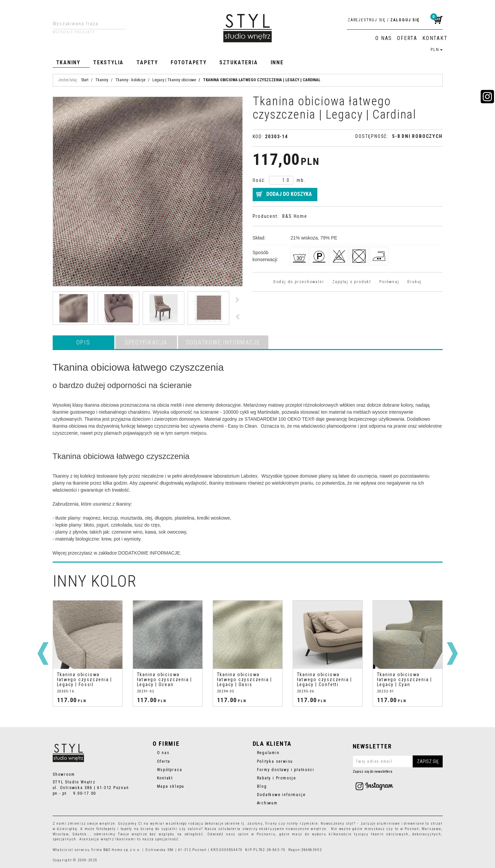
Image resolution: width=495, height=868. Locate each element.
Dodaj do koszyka (289, 194)
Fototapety (189, 62)
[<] (43, 653)
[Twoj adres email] (398, 761)
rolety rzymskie (302, 824)
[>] (452, 653)
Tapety (147, 62)
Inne (277, 62)
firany (271, 824)
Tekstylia (108, 62)
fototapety (106, 829)
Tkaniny (68, 62)
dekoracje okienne (223, 824)
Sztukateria (239, 62)
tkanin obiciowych (390, 834)
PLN (436, 50)
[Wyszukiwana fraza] (84, 24)
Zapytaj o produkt (352, 282)
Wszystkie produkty (74, 32)
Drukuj (414, 282)
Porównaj (389, 282)
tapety (127, 829)
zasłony (255, 824)
